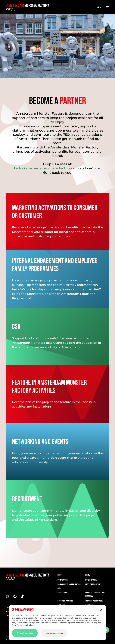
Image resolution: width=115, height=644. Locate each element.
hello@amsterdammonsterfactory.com (46, 168)
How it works (91, 580)
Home (88, 575)
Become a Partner (65, 601)
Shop (59, 575)
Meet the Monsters (93, 585)
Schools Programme (94, 601)
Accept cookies (25, 633)
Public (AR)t (63, 593)
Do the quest (63, 580)
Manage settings (54, 633)
